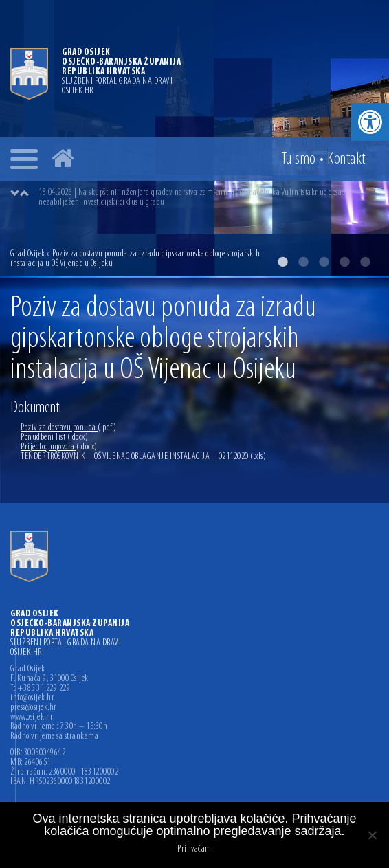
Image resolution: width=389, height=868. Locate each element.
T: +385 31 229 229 (40, 689)
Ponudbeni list (54, 437)
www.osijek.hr (32, 717)
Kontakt (346, 159)
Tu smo (299, 159)
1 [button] (282, 262)
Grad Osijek (29, 254)
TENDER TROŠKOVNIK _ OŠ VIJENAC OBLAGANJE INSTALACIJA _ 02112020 (143, 457)
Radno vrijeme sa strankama (54, 737)
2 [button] (303, 262)
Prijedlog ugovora (59, 447)
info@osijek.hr (32, 698)
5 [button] (365, 262)
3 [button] (324, 262)
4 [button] (344, 262)
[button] (370, 122)
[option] (208, 198)
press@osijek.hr (34, 708)
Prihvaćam (194, 849)
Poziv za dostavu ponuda (68, 428)
